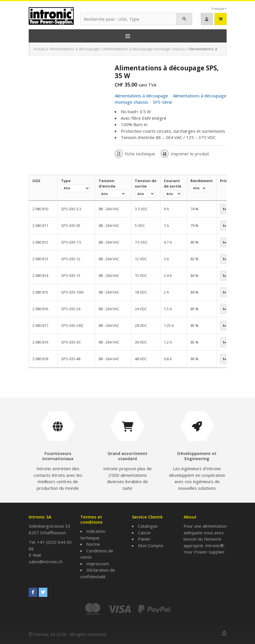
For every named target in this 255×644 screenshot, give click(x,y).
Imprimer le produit (185, 154)
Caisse (144, 533)
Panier (144, 539)
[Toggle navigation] (128, 36)
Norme (93, 544)
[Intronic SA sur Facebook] (33, 592)
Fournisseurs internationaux (58, 456)
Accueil (39, 49)
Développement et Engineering (197, 456)
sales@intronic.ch (46, 562)
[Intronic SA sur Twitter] (43, 592)
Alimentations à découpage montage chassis (144, 49)
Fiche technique (136, 154)
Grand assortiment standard (127, 456)
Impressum (98, 564)
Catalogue (148, 526)
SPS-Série (162, 102)
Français (218, 8)
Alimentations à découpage (74, 49)
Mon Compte (151, 545)
